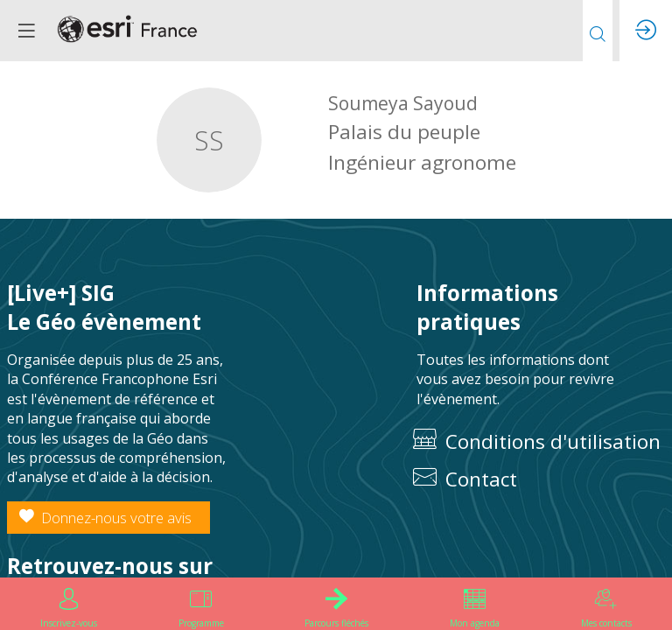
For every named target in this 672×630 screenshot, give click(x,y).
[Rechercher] (598, 31)
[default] (541, 480)
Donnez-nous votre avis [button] (105, 518)
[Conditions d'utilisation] (541, 442)
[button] (26, 31)
